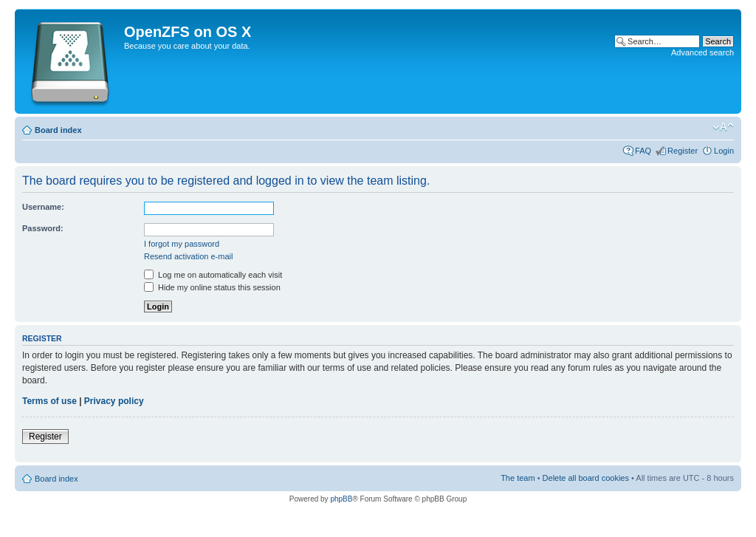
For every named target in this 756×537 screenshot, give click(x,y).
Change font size (723, 127)
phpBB (341, 499)
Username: (43, 207)
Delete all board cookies (586, 478)
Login (724, 151)
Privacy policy (114, 401)
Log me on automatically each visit (213, 275)
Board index (58, 130)
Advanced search (702, 52)
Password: (43, 228)
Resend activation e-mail (188, 256)
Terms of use (49, 401)
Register (683, 151)
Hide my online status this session (212, 287)
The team (518, 478)
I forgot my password (182, 244)
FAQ (643, 151)
